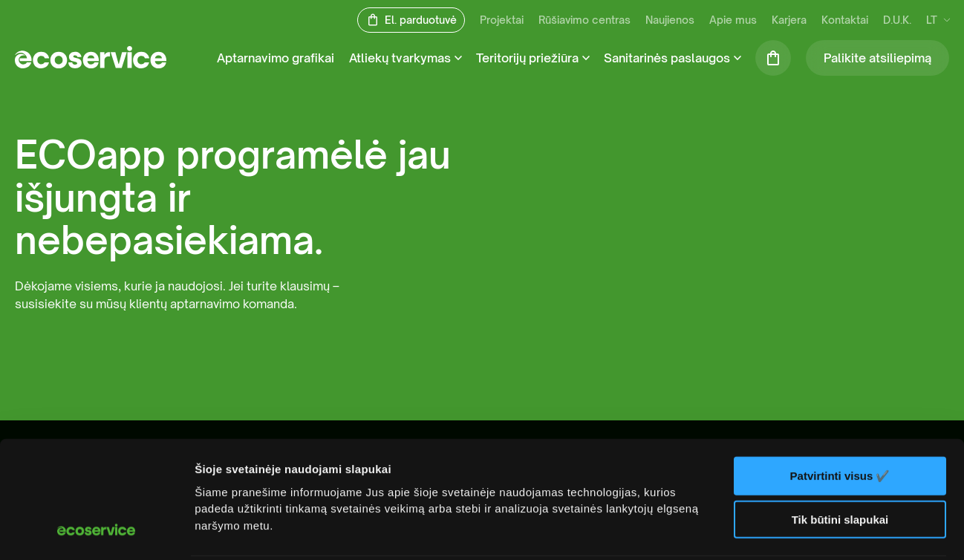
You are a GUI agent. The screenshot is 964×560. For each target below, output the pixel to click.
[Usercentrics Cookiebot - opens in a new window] (96, 531)
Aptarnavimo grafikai (276, 58)
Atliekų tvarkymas (400, 58)
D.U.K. (897, 20)
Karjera (789, 20)
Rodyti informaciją (244, 531)
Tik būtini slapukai (840, 413)
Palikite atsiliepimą (877, 58)
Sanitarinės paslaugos (667, 58)
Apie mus (733, 20)
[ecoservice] (91, 64)
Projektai (502, 20)
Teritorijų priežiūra (527, 58)
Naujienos (670, 20)
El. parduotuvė (421, 20)
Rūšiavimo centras (584, 20)
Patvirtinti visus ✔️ (840, 369)
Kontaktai (845, 20)
